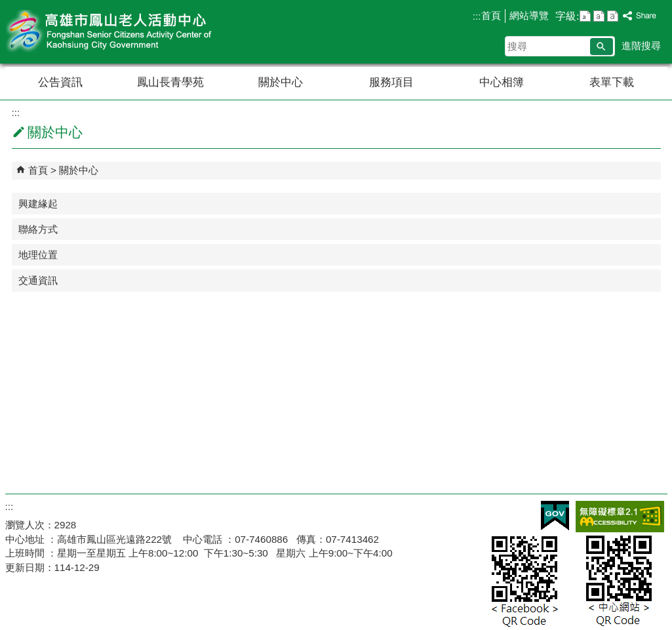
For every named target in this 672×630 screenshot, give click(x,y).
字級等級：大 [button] (613, 16)
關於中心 (281, 82)
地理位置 (38, 255)
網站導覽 (529, 15)
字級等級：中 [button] (599, 16)
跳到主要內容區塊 (7, 7)
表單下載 (612, 82)
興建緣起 (38, 204)
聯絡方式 (38, 229)
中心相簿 (502, 82)
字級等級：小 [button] (585, 16)
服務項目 (391, 82)
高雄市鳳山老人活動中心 (116, 32)
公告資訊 (60, 82)
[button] (602, 47)
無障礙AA (620, 517)
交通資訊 (38, 280)
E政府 (555, 516)
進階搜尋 (641, 46)
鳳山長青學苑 (170, 82)
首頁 (491, 15)
